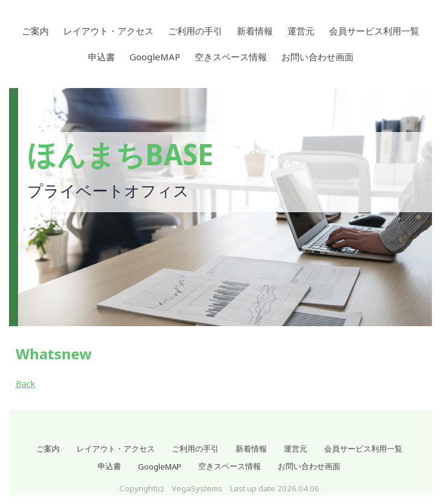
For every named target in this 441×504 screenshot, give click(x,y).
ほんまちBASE (120, 155)
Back (25, 384)
